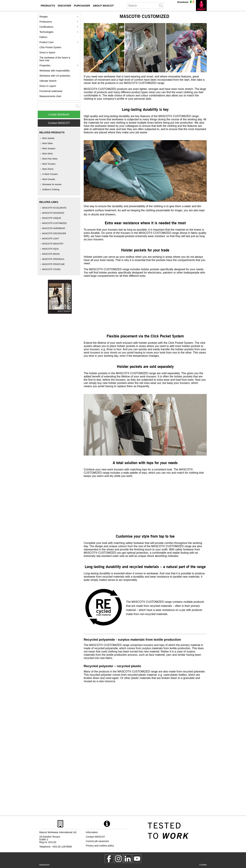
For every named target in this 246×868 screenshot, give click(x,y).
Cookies (203, 865)
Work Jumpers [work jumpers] (49, 149)
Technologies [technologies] (46, 32)
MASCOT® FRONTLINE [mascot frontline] (53, 264)
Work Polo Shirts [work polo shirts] (50, 159)
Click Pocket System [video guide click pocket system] (50, 47)
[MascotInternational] (137, 859)
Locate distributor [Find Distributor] (59, 114)
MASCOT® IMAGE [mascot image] (51, 254)
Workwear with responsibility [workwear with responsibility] (54, 71)
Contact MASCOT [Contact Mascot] (59, 123)
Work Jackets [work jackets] (48, 138)
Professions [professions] (46, 22)
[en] (201, 5)
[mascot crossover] (54, 234)
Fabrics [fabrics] (43, 37)
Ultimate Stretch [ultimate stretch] (48, 81)
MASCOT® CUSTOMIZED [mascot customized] (54, 223)
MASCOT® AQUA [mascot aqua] (50, 249)
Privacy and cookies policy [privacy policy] (100, 846)
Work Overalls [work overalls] (49, 179)
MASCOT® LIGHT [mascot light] (51, 239)
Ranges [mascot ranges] (44, 17)
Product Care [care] (46, 42)
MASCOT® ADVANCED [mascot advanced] (53, 213)
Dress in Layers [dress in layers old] (48, 86)
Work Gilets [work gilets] (47, 143)
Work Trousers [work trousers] (49, 164)
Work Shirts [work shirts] (47, 154)
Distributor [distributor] (183, 2)
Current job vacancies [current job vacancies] (97, 841)
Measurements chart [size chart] (50, 96)
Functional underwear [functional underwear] (51, 91)
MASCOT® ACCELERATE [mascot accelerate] (54, 208)
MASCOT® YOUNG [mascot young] (51, 269)
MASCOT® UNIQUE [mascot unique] (52, 218)
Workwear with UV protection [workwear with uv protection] (55, 76)
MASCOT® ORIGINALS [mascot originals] (53, 259)
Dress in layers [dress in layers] (47, 52)
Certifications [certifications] (46, 27)
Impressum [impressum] (44, 865)
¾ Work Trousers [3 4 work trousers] (50, 174)
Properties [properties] (45, 65)
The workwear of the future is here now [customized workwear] (55, 59)
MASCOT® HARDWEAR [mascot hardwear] (54, 228)
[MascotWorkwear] (109, 859)
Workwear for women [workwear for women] (52, 184)
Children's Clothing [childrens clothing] (51, 190)
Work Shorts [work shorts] (48, 169)
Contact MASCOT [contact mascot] (95, 837)
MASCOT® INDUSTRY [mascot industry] (53, 244)
